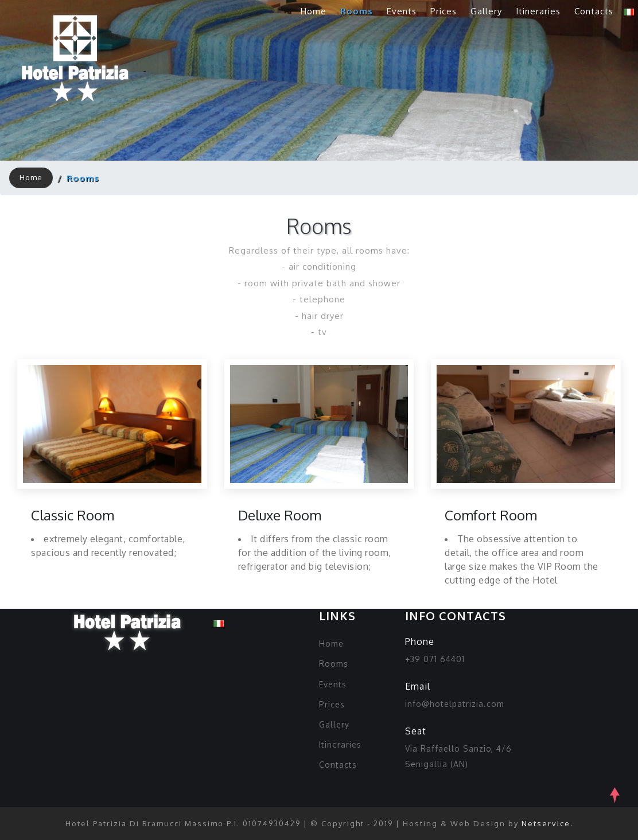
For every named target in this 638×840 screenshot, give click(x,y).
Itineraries (538, 11)
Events (402, 11)
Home (314, 11)
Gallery (486, 11)
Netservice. (547, 823)
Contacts (594, 11)
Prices (444, 11)
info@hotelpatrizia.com (455, 704)
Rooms (357, 11)
